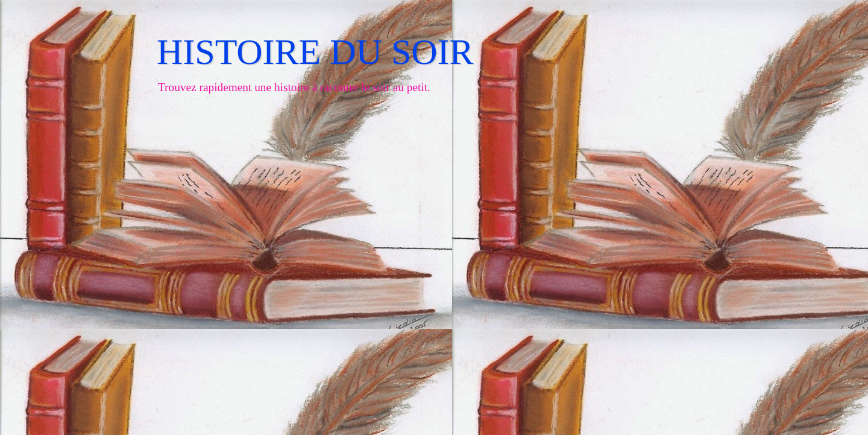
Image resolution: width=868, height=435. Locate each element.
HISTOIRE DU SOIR (315, 52)
